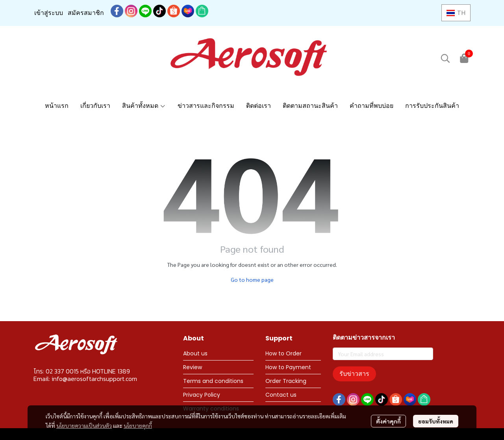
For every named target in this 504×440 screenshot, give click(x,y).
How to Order (283, 353)
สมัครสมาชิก (86, 13)
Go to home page (252, 279)
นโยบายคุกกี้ (138, 425)
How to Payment (288, 367)
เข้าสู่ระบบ (49, 13)
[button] (456, 13)
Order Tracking (286, 381)
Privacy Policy (202, 395)
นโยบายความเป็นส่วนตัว (84, 425)
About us (195, 353)
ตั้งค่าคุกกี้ (388, 421)
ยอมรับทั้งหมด (436, 421)
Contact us (281, 395)
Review (193, 367)
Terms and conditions (213, 381)
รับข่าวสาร (354, 374)
